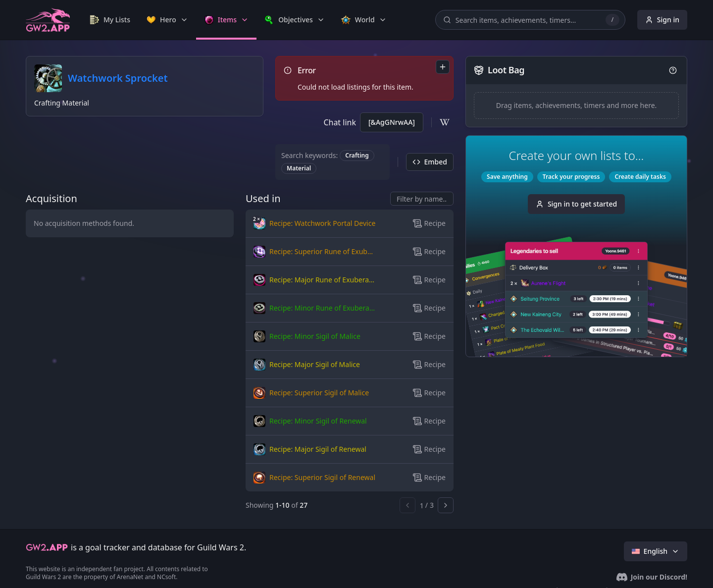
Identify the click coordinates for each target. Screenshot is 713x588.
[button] (315, 223)
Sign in (662, 20)
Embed (430, 162)
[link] (110, 20)
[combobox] (443, 67)
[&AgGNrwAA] (392, 122)
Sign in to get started (576, 204)
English (656, 551)
